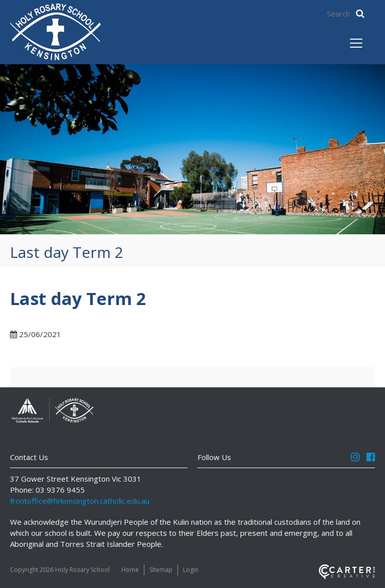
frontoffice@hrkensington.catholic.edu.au (80, 501)
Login (191, 570)
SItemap (161, 570)
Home (130, 570)
